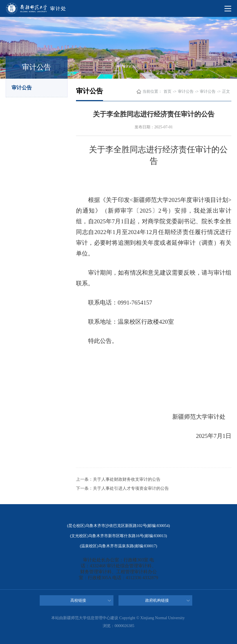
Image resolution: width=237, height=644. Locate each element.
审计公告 (22, 88)
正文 (226, 91)
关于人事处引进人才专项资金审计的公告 (131, 488)
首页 (167, 91)
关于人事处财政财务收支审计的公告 (127, 479)
